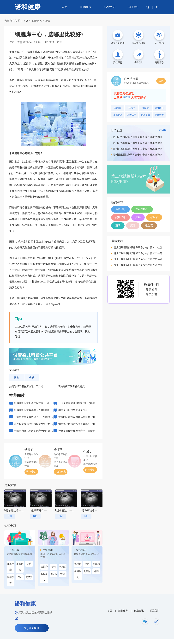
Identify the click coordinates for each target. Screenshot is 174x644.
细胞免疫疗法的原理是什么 (74, 412)
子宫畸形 (159, 115)
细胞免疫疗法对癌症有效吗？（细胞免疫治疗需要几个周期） (78, 429)
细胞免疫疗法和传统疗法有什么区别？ (34, 405)
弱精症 (118, 108)
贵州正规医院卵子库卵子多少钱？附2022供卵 (137, 137)
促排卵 (44, 572)
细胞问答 (38, 21)
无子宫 (29, 582)
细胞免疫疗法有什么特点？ (73, 386)
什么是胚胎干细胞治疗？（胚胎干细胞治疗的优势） (78, 436)
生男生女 (44, 582)
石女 (20, 582)
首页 (64, 7)
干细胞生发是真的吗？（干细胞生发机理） (34, 421)
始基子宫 (11, 585)
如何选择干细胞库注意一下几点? (28, 386)
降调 (53, 572)
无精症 (132, 108)
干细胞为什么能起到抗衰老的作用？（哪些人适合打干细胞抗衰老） (32, 436)
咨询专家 (31, 477)
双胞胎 (63, 572)
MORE (163, 130)
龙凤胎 (53, 579)
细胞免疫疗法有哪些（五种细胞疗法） (34, 413)
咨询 (161, 81)
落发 (17, 377)
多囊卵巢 (20, 572)
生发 (32, 377)
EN (158, 7)
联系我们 (134, 7)
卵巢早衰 (11, 572)
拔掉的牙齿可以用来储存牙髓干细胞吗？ (78, 421)
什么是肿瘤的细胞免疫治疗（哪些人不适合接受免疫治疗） (78, 405)
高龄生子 (132, 115)
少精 (29, 569)
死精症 (145, 108)
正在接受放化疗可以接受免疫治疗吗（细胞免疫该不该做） (34, 429)
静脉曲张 (159, 108)
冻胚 (63, 579)
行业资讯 (110, 7)
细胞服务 (86, 7)
